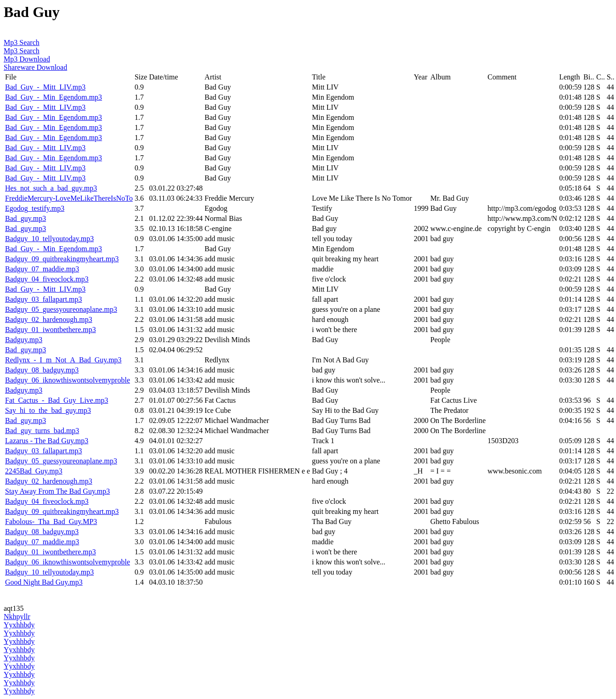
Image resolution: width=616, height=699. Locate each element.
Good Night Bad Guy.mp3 (44, 582)
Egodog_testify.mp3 (35, 208)
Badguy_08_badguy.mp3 (42, 370)
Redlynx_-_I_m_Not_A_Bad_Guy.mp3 (63, 360)
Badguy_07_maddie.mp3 (42, 269)
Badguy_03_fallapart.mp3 (44, 299)
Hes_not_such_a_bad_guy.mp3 (51, 188)
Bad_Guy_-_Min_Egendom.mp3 (54, 97)
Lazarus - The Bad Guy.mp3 (47, 441)
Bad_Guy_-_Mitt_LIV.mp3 (45, 87)
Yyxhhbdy (19, 625)
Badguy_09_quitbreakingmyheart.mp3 (62, 259)
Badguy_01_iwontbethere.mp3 (51, 330)
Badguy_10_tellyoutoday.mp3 (49, 239)
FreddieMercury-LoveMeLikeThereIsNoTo (69, 198)
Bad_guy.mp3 (25, 218)
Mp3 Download (27, 59)
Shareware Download (35, 67)
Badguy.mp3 (24, 340)
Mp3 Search (22, 42)
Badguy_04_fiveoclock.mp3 (47, 279)
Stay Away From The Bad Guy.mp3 (57, 491)
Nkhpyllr (17, 617)
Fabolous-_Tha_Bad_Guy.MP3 (51, 521)
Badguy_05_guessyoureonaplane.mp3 (61, 309)
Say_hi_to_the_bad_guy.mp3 (48, 410)
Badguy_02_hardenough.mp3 (49, 319)
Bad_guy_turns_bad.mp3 (42, 431)
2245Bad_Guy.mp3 (34, 471)
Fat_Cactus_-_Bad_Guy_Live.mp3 (57, 400)
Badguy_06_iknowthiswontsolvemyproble (68, 380)
